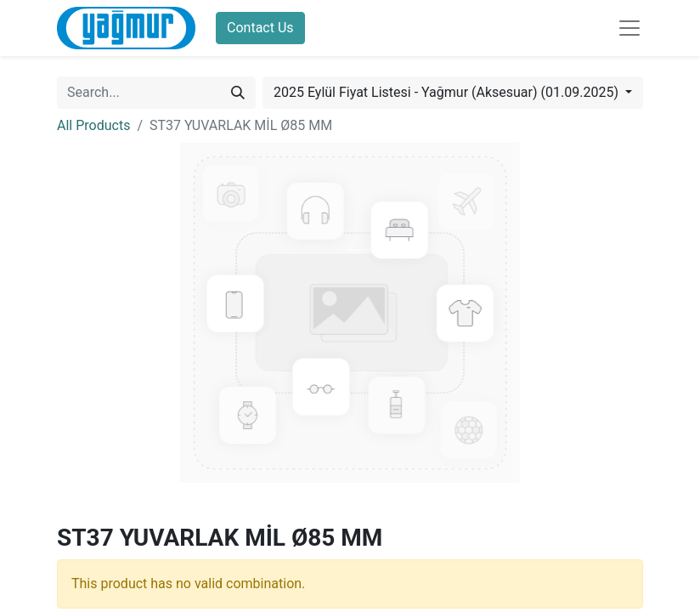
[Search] (238, 93)
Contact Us (260, 28)
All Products (93, 125)
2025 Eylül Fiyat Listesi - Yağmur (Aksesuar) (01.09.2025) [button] (448, 92)
